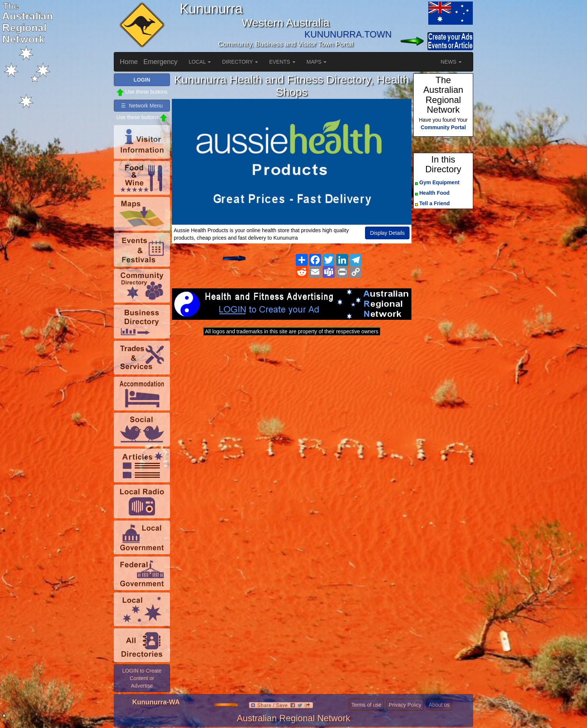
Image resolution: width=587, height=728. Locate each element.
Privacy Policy (405, 705)
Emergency (160, 62)
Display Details (387, 233)
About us (439, 705)
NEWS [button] (451, 62)
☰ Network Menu (142, 106)
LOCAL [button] (200, 62)
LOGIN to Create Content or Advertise (142, 678)
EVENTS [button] (282, 62)
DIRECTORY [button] (240, 62)
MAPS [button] (317, 62)
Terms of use (366, 705)
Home (129, 62)
